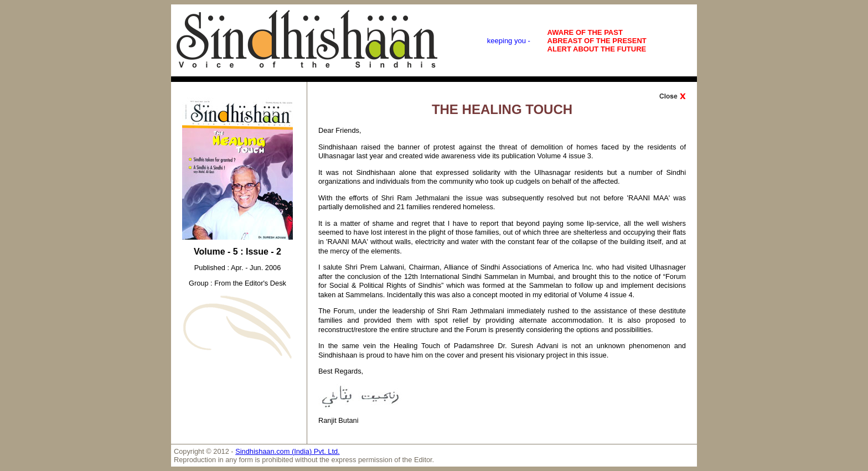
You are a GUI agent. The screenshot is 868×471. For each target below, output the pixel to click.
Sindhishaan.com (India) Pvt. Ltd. (288, 451)
